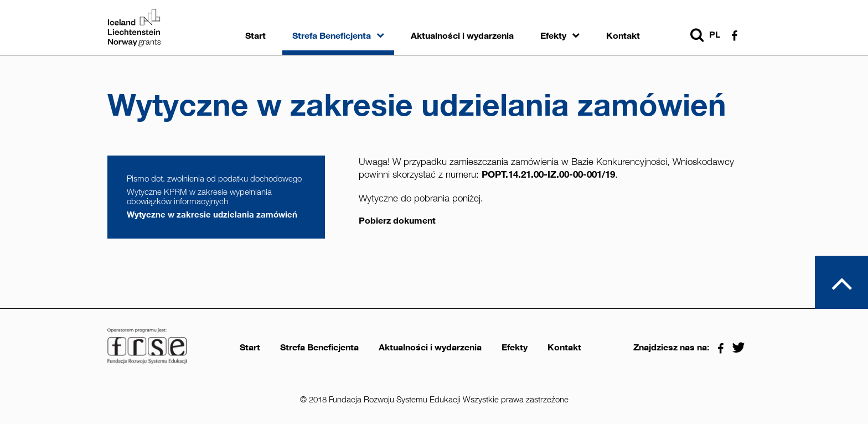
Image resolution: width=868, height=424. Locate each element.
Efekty (553, 36)
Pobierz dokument (397, 221)
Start (255, 36)
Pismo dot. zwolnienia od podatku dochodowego (214, 179)
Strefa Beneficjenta (332, 36)
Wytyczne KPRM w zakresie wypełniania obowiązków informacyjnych (199, 197)
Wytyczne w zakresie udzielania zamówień (212, 214)
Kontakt (623, 36)
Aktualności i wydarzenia (462, 36)
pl (715, 35)
